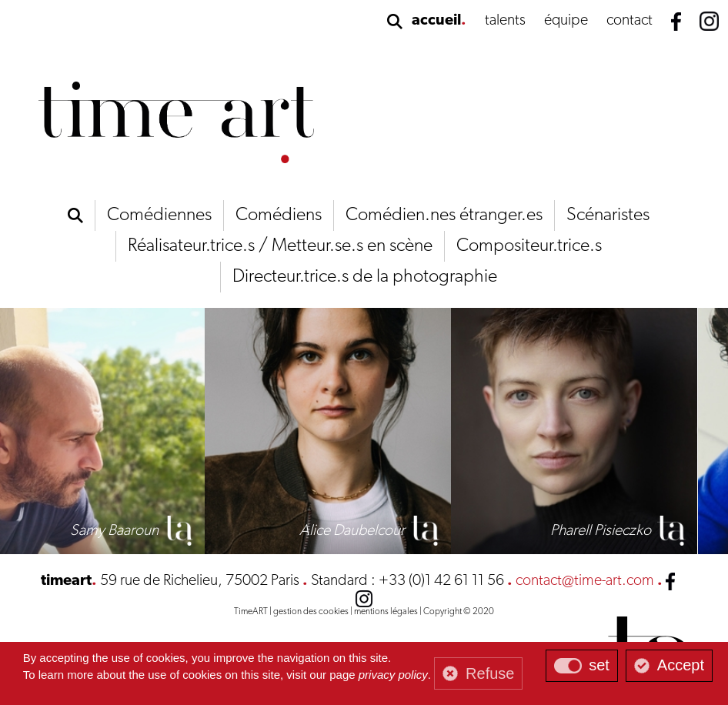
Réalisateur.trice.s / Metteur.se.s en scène (280, 246)
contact (629, 21)
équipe (566, 21)
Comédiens (279, 216)
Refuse (490, 673)
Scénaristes (608, 216)
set (599, 665)
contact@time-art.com (585, 581)
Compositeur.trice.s (529, 246)
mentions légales (386, 612)
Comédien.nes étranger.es (444, 216)
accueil (436, 21)
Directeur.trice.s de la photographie (365, 277)
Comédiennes (159, 216)
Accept (681, 665)
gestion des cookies (311, 612)
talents (505, 21)
